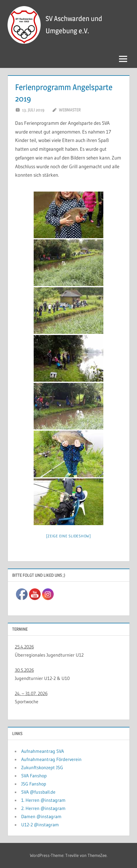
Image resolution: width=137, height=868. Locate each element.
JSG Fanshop (34, 784)
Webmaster (70, 110)
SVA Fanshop (34, 776)
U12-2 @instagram (40, 825)
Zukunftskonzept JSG (42, 767)
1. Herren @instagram (43, 800)
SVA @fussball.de (38, 792)
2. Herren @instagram (43, 808)
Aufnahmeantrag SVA (43, 751)
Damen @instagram (41, 816)
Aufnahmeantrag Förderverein (51, 759)
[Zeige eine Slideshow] (68, 536)
